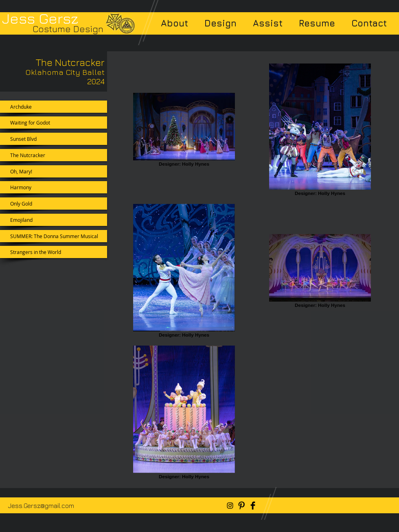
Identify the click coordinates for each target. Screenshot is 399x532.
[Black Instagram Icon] (230, 506)
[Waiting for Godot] (54, 123)
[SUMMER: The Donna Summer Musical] (54, 236)
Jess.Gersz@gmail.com (41, 506)
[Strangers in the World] (54, 252)
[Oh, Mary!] (54, 171)
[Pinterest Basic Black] (241, 506)
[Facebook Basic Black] (253, 506)
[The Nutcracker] (54, 155)
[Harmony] (54, 187)
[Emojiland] (54, 220)
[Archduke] (54, 107)
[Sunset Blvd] (54, 139)
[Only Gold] (54, 204)
